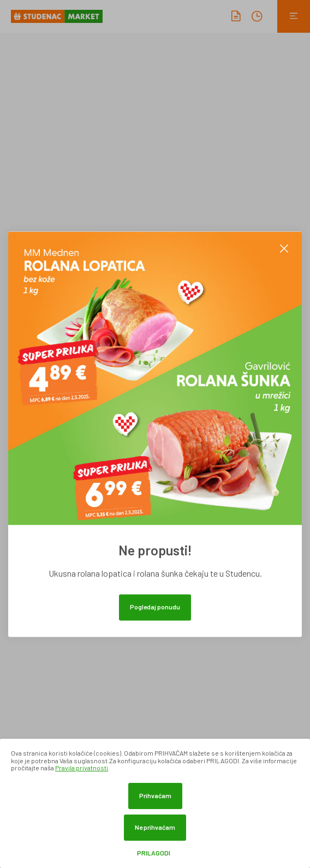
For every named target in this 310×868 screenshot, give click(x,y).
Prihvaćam (155, 795)
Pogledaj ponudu (155, 607)
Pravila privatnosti (82, 768)
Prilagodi (154, 853)
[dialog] (155, 803)
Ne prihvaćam (155, 827)
